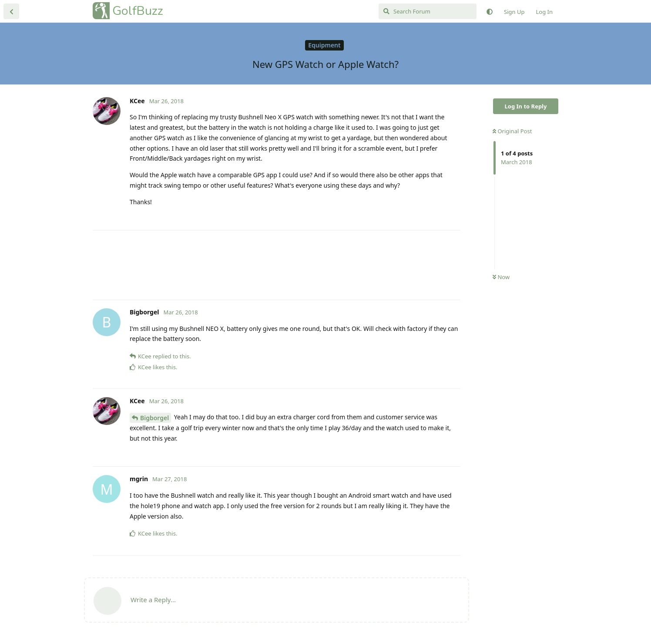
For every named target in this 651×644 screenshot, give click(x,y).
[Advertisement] (277, 265)
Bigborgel (154, 418)
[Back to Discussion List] (11, 11)
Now (501, 277)
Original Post (512, 131)
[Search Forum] (428, 11)
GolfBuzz (138, 11)
